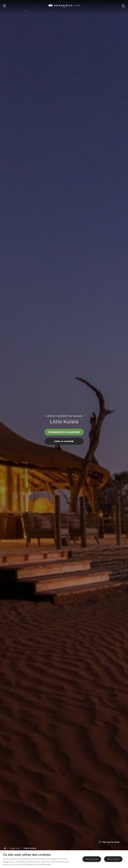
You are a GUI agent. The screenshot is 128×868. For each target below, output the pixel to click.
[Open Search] (123, 6)
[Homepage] (5, 848)
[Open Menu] (4, 6)
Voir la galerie (64, 441)
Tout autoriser (92, 859)
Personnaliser (113, 859)
